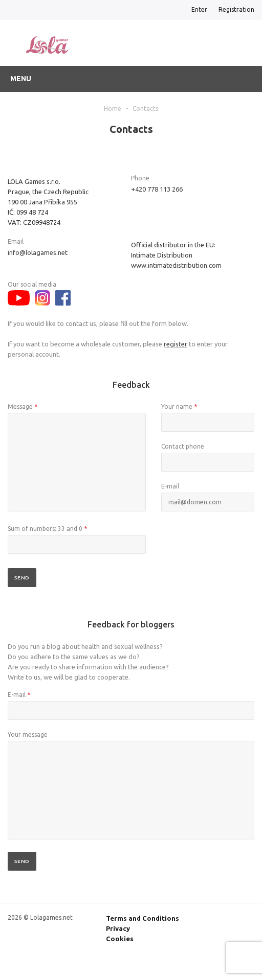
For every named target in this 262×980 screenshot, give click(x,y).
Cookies (120, 939)
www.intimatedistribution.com (176, 265)
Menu (21, 79)
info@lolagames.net (38, 252)
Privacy (118, 928)
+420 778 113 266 (157, 189)
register (176, 344)
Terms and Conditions (143, 918)
